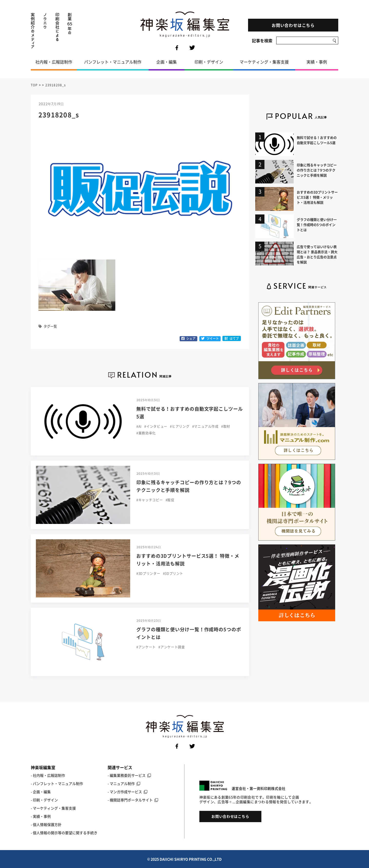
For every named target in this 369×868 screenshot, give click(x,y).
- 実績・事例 (41, 816)
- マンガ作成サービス (127, 792)
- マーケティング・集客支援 (53, 808)
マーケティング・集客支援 (264, 62)
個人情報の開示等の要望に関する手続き (65, 833)
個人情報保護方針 (47, 824)
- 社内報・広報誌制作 (48, 775)
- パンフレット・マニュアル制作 (57, 783)
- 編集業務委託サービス (129, 775)
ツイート (210, 338)
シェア (188, 338)
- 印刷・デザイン (44, 800)
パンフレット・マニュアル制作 (113, 62)
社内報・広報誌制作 (54, 62)
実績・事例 (317, 62)
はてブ (232, 338)
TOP (34, 85)
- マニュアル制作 (124, 783)
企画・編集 (167, 62)
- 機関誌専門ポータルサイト (133, 800)
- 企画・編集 (41, 792)
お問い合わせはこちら (293, 25)
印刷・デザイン (209, 62)
